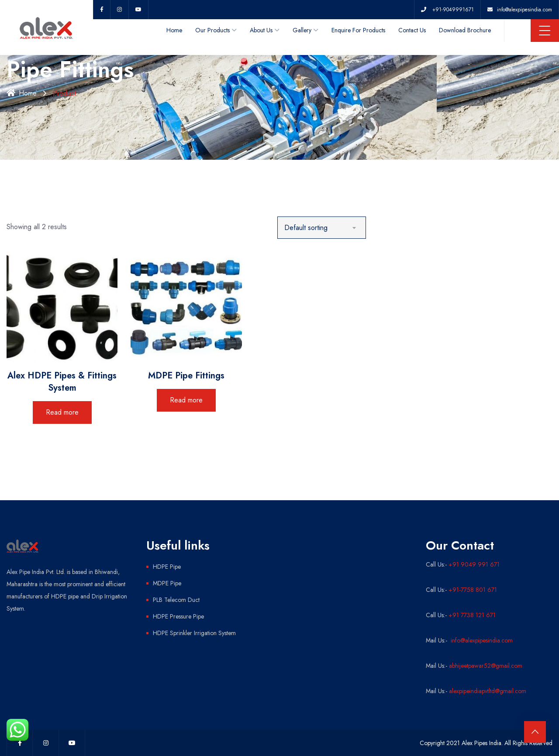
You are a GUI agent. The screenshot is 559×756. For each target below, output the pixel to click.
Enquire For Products (358, 30)
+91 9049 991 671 (474, 564)
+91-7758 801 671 (473, 590)
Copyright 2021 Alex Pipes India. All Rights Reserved (486, 743)
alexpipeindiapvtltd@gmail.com (488, 691)
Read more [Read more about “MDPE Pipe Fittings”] (186, 400)
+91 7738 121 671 (472, 615)
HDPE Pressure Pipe (178, 616)
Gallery (302, 30)
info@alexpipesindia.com (481, 640)
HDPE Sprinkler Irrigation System (194, 633)
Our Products (212, 30)
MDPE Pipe (167, 583)
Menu (545, 31)
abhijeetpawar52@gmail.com (486, 666)
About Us (261, 30)
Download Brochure (465, 30)
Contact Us (412, 30)
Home (174, 30)
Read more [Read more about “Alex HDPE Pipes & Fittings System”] (62, 412)
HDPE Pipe (167, 567)
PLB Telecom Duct (176, 600)
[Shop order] (322, 228)
